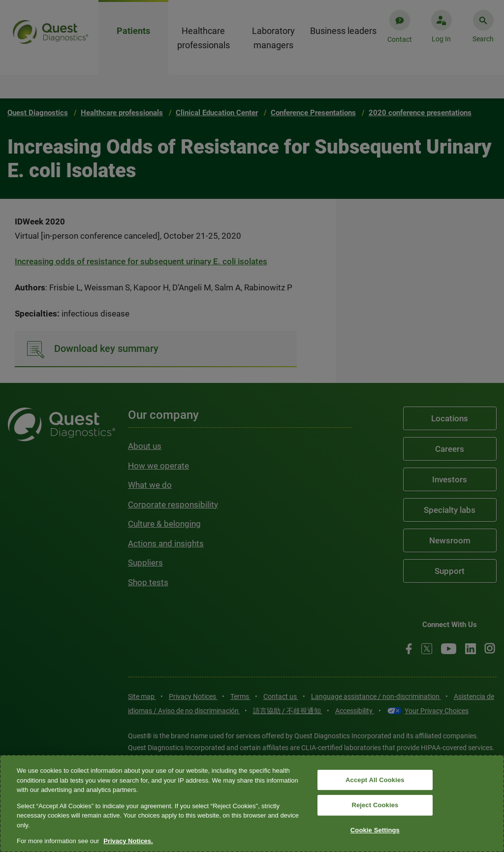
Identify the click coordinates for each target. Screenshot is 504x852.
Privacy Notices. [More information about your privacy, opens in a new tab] (128, 841)
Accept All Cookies (375, 780)
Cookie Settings (375, 830)
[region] (252, 804)
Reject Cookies (375, 805)
